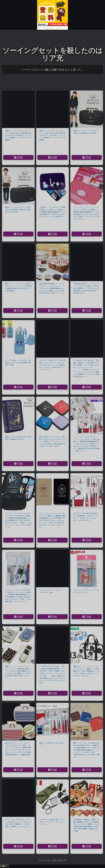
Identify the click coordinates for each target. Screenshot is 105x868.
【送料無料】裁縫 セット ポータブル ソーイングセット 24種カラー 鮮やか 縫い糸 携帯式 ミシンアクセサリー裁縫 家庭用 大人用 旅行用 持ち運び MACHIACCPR (86, 288)
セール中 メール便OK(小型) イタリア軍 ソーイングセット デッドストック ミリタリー (52, 822)
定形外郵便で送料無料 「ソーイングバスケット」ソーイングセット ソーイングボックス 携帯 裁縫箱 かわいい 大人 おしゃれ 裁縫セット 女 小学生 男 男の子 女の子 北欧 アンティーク (52, 288)
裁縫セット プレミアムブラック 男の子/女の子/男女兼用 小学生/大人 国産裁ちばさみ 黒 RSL (18, 209)
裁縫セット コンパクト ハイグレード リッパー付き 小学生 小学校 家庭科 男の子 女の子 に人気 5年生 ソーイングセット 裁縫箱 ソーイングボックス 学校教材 (18, 135)
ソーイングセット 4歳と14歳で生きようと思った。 (52, 70)
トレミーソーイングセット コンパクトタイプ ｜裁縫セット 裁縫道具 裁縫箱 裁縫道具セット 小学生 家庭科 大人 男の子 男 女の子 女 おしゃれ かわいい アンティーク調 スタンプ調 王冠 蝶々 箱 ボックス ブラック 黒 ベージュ (52, 520)
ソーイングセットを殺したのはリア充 (52, 54)
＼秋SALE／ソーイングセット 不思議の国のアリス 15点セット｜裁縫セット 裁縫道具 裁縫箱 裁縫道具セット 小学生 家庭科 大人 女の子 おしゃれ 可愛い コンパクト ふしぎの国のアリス (52, 212)
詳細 (18, 157)
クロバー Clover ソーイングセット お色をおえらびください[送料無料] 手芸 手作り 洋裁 (18, 363)
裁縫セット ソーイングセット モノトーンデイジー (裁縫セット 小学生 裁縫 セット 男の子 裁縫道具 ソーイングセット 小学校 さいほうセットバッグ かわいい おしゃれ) (87, 671)
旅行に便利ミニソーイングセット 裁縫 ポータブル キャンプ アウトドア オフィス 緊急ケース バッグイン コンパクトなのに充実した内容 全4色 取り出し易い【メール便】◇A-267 (52, 441)
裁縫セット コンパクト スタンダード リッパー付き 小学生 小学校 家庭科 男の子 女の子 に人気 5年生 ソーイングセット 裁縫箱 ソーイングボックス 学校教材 (52, 135)
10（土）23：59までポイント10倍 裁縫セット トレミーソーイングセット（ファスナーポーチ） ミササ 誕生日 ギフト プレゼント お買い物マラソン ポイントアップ (52, 365)
